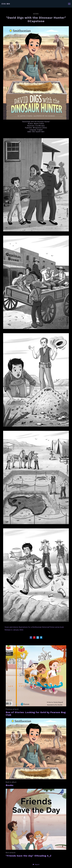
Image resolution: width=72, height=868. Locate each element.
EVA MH (6, 4)
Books (36, 14)
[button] (36, 865)
